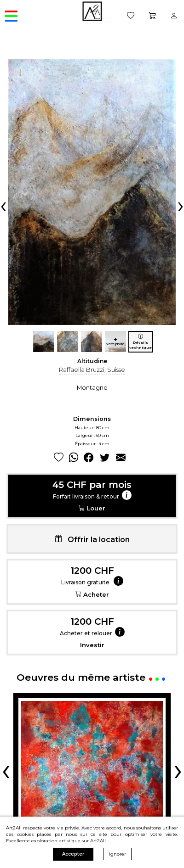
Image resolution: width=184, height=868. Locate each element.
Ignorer (118, 854)
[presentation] (3, 205)
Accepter (73, 854)
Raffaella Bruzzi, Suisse (92, 370)
